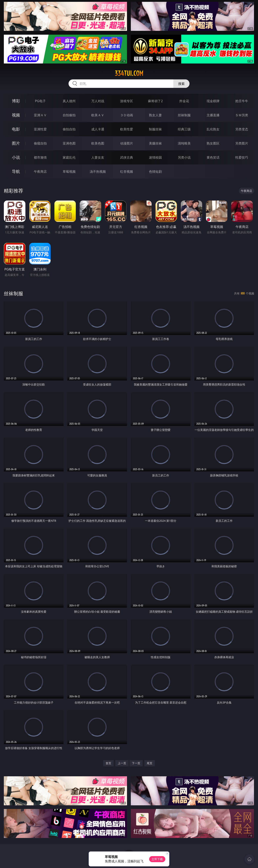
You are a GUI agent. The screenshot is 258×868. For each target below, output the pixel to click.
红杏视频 (127, 172)
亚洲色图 (69, 143)
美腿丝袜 (155, 143)
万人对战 (98, 101)
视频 (16, 115)
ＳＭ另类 (242, 115)
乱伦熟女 (213, 129)
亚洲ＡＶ (40, 115)
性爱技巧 (242, 157)
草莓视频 (69, 172)
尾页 (150, 763)
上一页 (122, 763)
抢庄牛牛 (242, 101)
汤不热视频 (98, 172)
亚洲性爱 (40, 129)
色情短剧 (155, 172)
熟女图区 (213, 143)
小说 (16, 157)
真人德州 (69, 101)
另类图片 (242, 143)
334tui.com (129, 73)
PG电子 (40, 101)
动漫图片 (127, 143)
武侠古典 (127, 157)
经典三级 (184, 129)
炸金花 (184, 101)
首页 (108, 763)
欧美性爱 (127, 129)
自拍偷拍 (69, 115)
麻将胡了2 (155, 101)
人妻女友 (98, 157)
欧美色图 (98, 143)
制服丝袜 (155, 129)
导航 (16, 171)
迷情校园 (155, 157)
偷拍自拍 (69, 129)
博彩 (16, 101)
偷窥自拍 (40, 143)
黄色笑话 (213, 157)
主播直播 (213, 115)
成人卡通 (98, 129)
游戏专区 (127, 101)
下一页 (136, 763)
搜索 (181, 84)
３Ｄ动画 (127, 115)
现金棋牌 (213, 101)
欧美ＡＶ (98, 115)
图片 (16, 143)
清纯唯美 (184, 143)
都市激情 (40, 157)
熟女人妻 (155, 115)
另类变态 (242, 129)
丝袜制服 (184, 115)
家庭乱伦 (69, 157)
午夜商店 (40, 172)
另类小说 (184, 157)
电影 (16, 129)
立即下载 (157, 859)
